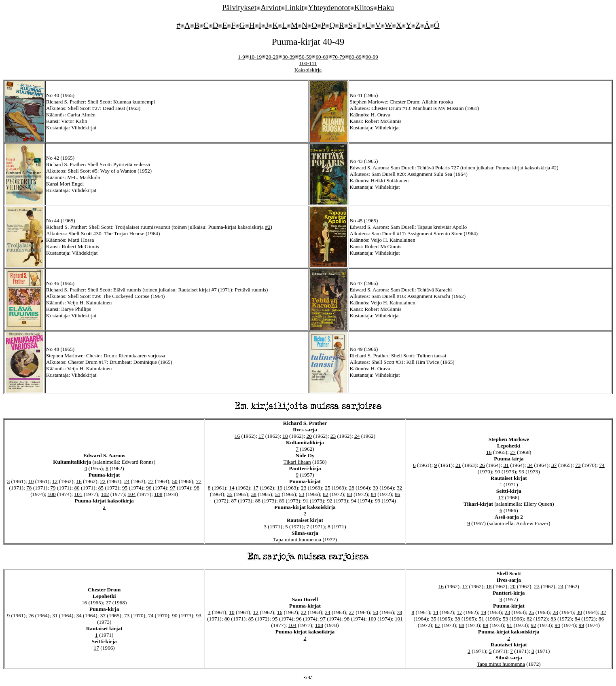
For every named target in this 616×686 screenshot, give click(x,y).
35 (230, 494)
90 (497, 472)
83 (349, 494)
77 (199, 481)
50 (175, 481)
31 (506, 465)
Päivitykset (239, 7)
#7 (214, 290)
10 (31, 481)
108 (158, 494)
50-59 (305, 57)
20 (309, 436)
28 (351, 488)
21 (458, 465)
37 (554, 465)
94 (354, 501)
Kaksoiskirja (308, 70)
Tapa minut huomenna (297, 539)
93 (522, 472)
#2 (554, 168)
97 (173, 488)
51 (278, 494)
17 (261, 436)
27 (151, 481)
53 (302, 494)
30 (376, 488)
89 (282, 501)
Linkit (294, 7)
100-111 (308, 63)
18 (285, 436)
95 (125, 488)
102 (105, 494)
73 (578, 465)
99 (378, 501)
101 (78, 494)
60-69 (322, 57)
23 (333, 436)
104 (131, 494)
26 (482, 465)
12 (55, 481)
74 (602, 465)
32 (399, 488)
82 (325, 494)
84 (374, 494)
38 (254, 494)
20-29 (272, 57)
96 (149, 488)
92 (329, 501)
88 (258, 501)
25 (327, 488)
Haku (386, 7)
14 (232, 488)
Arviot (271, 7)
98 (197, 488)
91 (306, 501)
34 (530, 465)
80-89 (355, 57)
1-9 (241, 57)
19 (280, 488)
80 (77, 488)
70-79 (339, 57)
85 (101, 488)
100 (52, 494)
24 (127, 481)
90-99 (372, 57)
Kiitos (364, 7)
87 (234, 501)
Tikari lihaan (297, 462)
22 (103, 481)
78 (29, 488)
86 (397, 494)
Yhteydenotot (329, 7)
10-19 (255, 57)
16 (79, 481)
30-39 (289, 57)
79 (53, 488)
